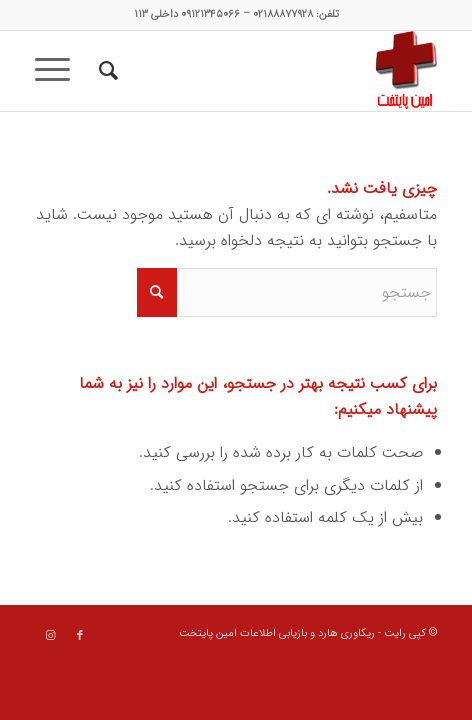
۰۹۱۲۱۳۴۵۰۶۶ (210, 14)
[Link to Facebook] (80, 636)
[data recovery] (276, 71)
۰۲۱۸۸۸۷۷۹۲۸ (283, 14)
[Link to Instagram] (50, 636)
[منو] (59, 71)
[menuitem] (105, 71)
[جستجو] (105, 71)
